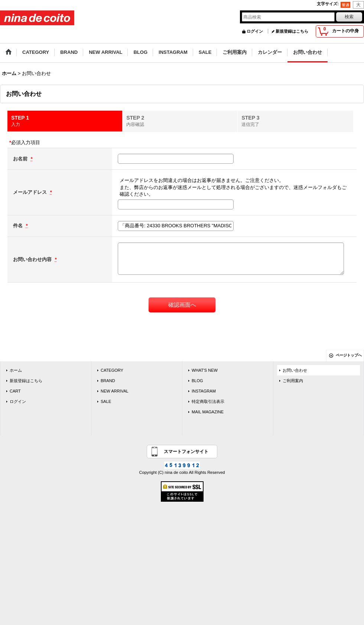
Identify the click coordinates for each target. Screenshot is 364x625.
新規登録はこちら (292, 31)
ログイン (255, 31)
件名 (19, 226)
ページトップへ (349, 355)
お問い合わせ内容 (33, 259)
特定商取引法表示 (208, 401)
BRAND (108, 381)
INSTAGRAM (204, 391)
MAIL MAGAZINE (208, 412)
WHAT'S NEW (205, 370)
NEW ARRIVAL (115, 391)
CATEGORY (112, 370)
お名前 (21, 159)
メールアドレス (31, 192)
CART (15, 391)
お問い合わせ (295, 370)
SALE (106, 401)
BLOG (197, 381)
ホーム (16, 370)
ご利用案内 (293, 381)
